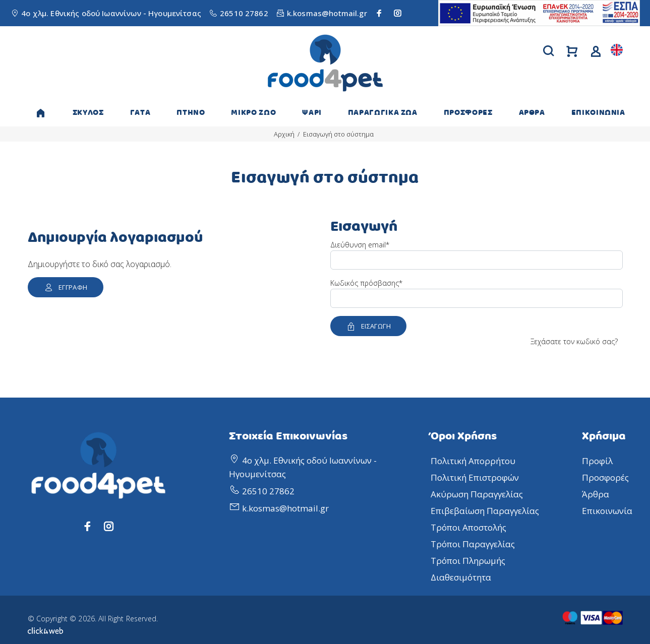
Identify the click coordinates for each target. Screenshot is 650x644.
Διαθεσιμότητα (461, 577)
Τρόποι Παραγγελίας (473, 544)
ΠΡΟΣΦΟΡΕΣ (468, 113)
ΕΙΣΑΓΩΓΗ (369, 326)
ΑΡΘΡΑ (532, 113)
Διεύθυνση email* (360, 245)
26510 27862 (244, 13)
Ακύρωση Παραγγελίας (477, 494)
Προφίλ (597, 461)
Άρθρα (596, 494)
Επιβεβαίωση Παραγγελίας (485, 511)
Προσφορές (605, 477)
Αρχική (284, 134)
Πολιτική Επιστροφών (475, 477)
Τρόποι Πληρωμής (468, 561)
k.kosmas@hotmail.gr (327, 13)
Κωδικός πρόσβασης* (366, 283)
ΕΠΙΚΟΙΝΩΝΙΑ (598, 113)
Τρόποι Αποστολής (468, 527)
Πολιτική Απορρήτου (473, 461)
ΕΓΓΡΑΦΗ (66, 287)
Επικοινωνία (607, 511)
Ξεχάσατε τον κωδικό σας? (574, 341)
